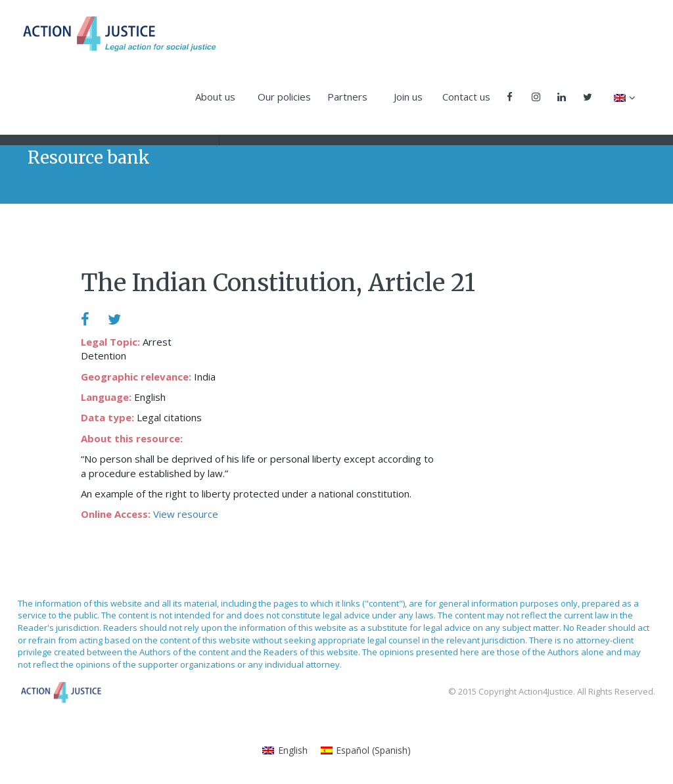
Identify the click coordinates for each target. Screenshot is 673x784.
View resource (186, 514)
